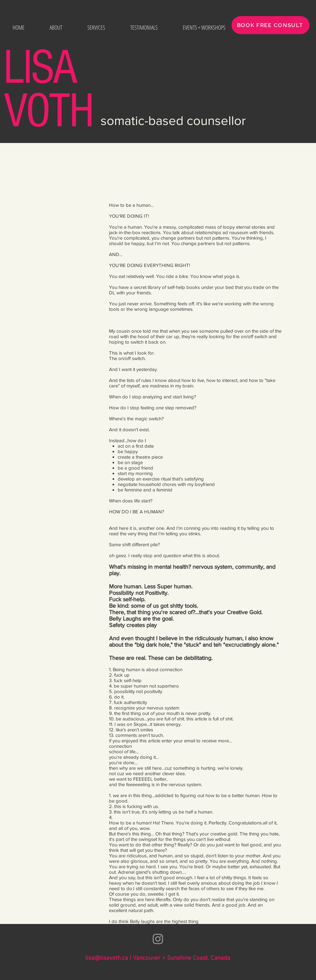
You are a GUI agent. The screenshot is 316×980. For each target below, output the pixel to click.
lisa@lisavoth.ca (107, 958)
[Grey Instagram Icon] (158, 939)
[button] (96, 27)
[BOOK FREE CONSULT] (271, 25)
